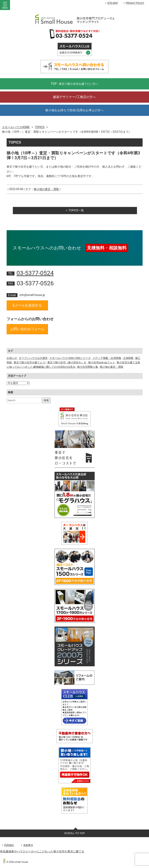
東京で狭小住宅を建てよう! (30, 362)
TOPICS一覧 (76, 210)
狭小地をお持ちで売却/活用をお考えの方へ (74, 110)
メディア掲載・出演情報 (107, 358)
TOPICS (40, 127)
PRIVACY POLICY (135, 3)
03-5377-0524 (35, 273)
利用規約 (9, 845)
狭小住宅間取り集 (88, 367)
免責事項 (28, 845)
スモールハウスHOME (16, 127)
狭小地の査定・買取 (46, 189)
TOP (75, 84)
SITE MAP (113, 3)
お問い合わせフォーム (27, 329)
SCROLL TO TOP (74, 833)
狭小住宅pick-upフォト (102, 362)
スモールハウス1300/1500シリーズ (70, 358)
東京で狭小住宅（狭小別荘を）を (67, 362)
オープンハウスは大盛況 (33, 358)
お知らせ (12, 358)
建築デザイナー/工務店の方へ (74, 97)
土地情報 (128, 358)
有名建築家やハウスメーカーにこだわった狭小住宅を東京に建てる (42, 851)
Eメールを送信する (27, 305)
